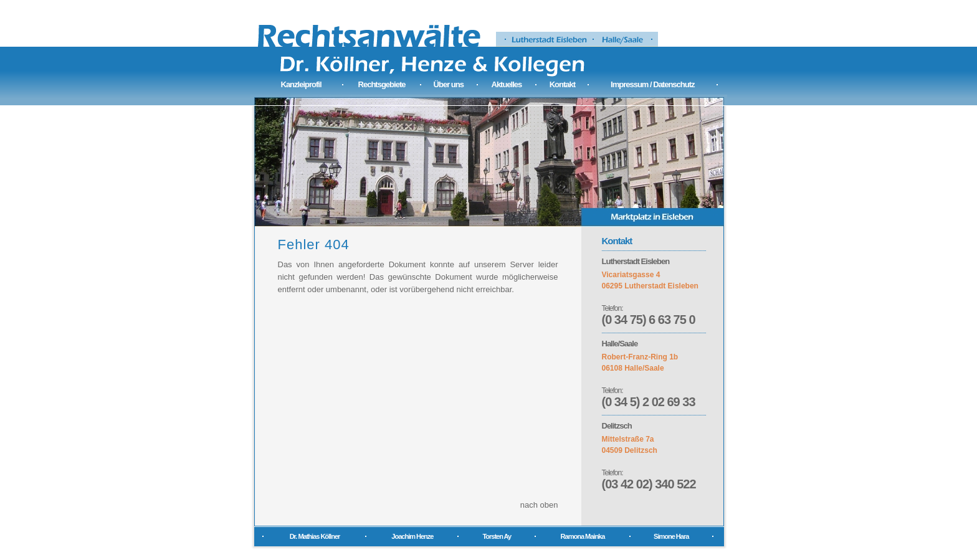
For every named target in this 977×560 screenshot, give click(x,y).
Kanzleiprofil (301, 84)
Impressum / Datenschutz (653, 84)
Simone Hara (671, 536)
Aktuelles (507, 84)
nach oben (539, 505)
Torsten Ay (497, 536)
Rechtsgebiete (382, 84)
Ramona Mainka (583, 536)
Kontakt (562, 84)
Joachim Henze (412, 536)
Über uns (449, 84)
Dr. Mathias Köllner (315, 536)
